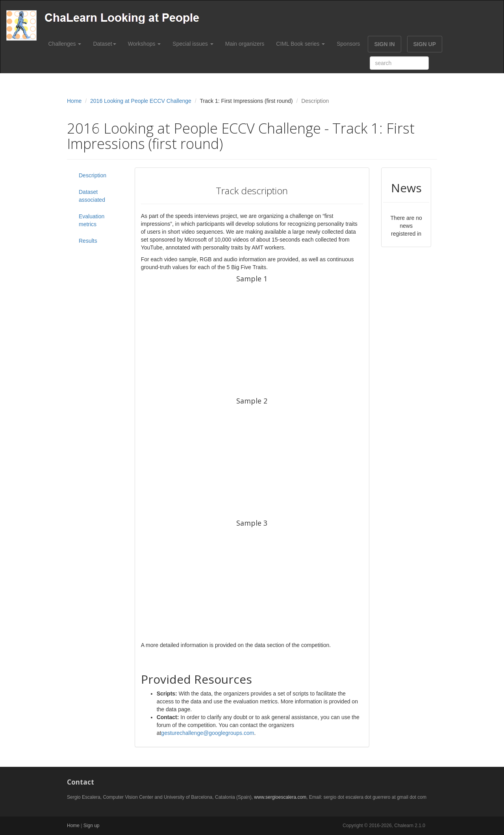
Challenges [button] (65, 44)
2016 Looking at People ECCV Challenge (141, 101)
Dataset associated (92, 196)
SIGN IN (384, 44)
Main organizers (245, 44)
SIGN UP (425, 44)
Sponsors (348, 44)
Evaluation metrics (92, 220)
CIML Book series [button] (300, 44)
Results (88, 241)
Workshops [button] (145, 44)
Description (93, 175)
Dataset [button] (104, 44)
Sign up (92, 826)
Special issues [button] (193, 44)
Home (74, 101)
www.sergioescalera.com (280, 797)
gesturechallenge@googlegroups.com (208, 733)
